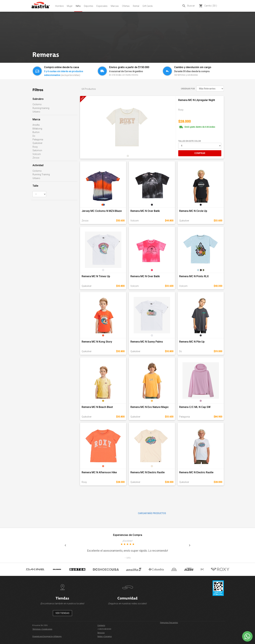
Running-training (41, 108)
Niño (78, 6)
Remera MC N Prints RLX (194, 276)
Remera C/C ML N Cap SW (195, 407)
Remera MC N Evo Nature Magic (150, 407)
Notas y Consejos (105, 636)
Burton (36, 132)
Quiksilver (37, 143)
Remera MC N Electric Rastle (148, 472)
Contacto (101, 625)
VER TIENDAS (62, 613)
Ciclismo (37, 104)
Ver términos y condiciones (186, 75)
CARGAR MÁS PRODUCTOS (152, 513)
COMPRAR (200, 153)
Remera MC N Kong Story (97, 342)
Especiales (102, 6)
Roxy (35, 147)
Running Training (41, 174)
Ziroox (36, 158)
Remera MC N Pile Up (192, 342)
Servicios (101, 633)
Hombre (59, 6)
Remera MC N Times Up (96, 276)
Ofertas (126, 6)
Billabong (37, 129)
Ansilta (36, 125)
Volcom (37, 154)
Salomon (37, 150)
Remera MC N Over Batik (145, 211)
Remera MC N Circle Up (193, 211)
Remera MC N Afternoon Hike (99, 472)
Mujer (70, 6)
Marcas (115, 6)
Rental (136, 6)
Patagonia (38, 139)
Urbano (36, 112)
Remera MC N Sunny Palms (147, 342)
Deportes (89, 6)
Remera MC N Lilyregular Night (197, 100)
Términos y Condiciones (42, 629)
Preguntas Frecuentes (169, 623)
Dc (34, 136)
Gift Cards (148, 6)
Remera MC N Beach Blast (97, 407)
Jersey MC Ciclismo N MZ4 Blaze (102, 211)
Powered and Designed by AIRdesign (47, 636)
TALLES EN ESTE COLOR (190, 141)
